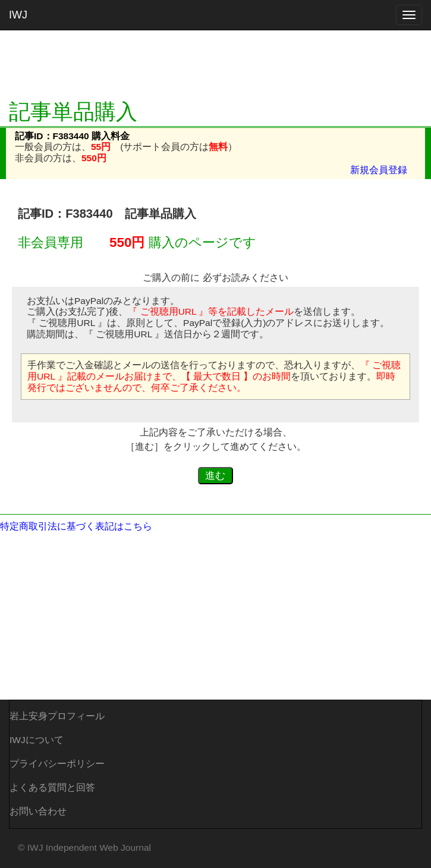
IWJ (18, 15)
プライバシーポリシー (57, 764)
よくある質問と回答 (52, 787)
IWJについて (37, 740)
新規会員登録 (379, 170)
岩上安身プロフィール (57, 716)
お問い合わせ (38, 811)
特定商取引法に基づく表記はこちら (76, 526)
